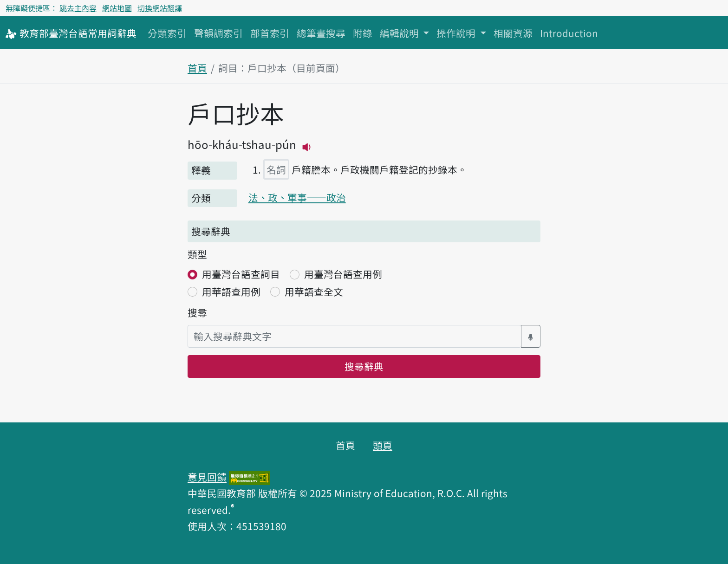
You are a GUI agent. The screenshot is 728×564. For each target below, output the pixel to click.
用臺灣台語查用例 (343, 274)
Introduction (569, 33)
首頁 (197, 68)
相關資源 (513, 33)
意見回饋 (207, 477)
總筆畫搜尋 (321, 33)
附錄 (363, 33)
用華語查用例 (231, 292)
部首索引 (270, 33)
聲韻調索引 (218, 33)
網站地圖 (117, 8)
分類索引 (167, 33)
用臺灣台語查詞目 (241, 274)
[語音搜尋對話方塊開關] (531, 336)
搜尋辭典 (364, 366)
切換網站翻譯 (160, 8)
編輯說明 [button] (400, 33)
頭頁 (383, 445)
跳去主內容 (78, 8)
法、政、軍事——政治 (297, 197)
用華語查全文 (314, 292)
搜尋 (197, 312)
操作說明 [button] (457, 33)
